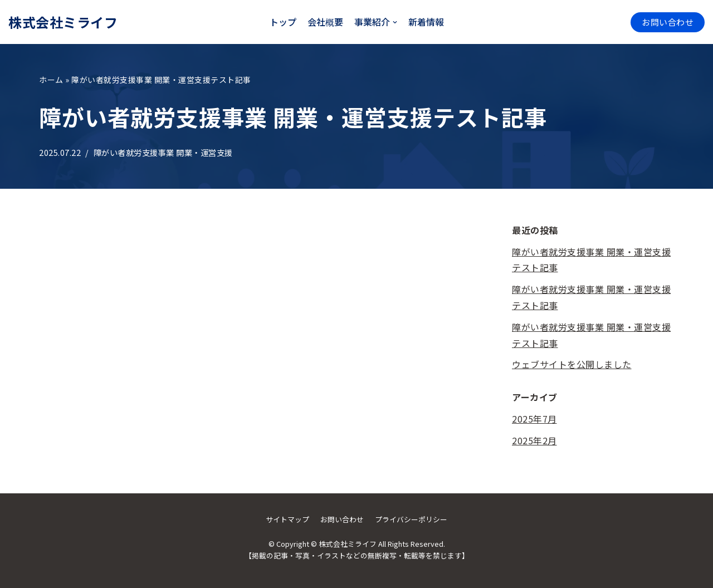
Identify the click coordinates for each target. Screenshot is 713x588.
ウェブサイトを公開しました (572, 364)
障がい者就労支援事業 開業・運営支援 (163, 152)
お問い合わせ (668, 22)
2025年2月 (534, 440)
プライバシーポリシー (411, 519)
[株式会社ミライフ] (63, 22)
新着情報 (426, 22)
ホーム (51, 80)
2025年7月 (534, 419)
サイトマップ (287, 519)
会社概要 (325, 22)
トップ (283, 22)
